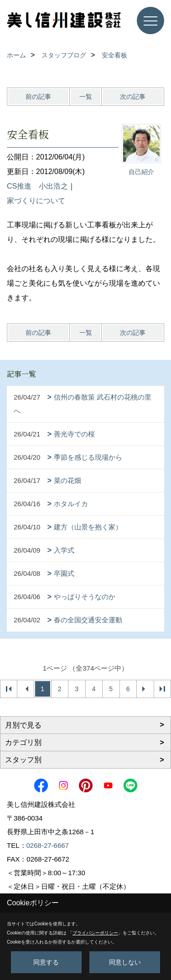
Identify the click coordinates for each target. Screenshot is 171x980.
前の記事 (38, 97)
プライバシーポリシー (95, 933)
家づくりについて (36, 201)
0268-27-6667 (48, 845)
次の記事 (133, 97)
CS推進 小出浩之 (37, 186)
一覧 (86, 97)
